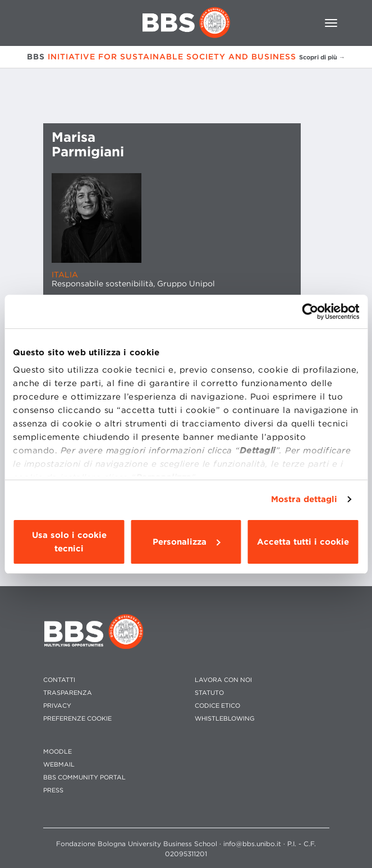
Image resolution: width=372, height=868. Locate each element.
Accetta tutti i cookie (303, 542)
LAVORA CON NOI (223, 680)
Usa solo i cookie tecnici (69, 542)
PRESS (53, 790)
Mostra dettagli (304, 499)
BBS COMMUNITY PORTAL (84, 778)
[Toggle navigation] (331, 23)
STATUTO (209, 693)
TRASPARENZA (68, 693)
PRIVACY (57, 706)
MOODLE (58, 752)
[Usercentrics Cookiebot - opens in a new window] (310, 312)
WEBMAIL (59, 765)
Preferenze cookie (77, 719)
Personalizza (186, 542)
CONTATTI (59, 680)
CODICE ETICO (217, 706)
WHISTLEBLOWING (225, 719)
